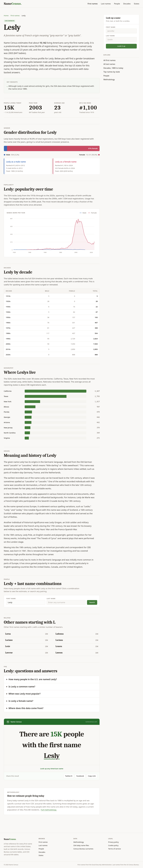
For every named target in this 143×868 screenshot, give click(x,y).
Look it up (121, 46)
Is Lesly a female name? (21, 701)
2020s (8, 355)
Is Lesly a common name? (22, 687)
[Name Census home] (13, 4)
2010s (8, 349)
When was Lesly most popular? (25, 694)
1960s (8, 323)
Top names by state (112, 72)
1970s (8, 328)
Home (6, 15)
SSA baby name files (81, 845)
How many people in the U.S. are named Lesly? (33, 679)
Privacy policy (114, 842)
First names (93, 4)
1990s (8, 339)
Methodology (109, 79)
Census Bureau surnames (83, 849)
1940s (8, 312)
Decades (127, 4)
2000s (8, 344)
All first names (109, 60)
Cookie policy (113, 845)
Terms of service (115, 849)
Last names (106, 4)
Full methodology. (49, 810)
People (117, 4)
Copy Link (92, 776)
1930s (8, 307)
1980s (8, 333)
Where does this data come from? (26, 708)
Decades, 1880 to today (113, 68)
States (137, 4)
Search (92, 602)
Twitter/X (69, 776)
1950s (8, 317)
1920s (8, 301)
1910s (8, 296)
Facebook (80, 776)
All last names (109, 64)
